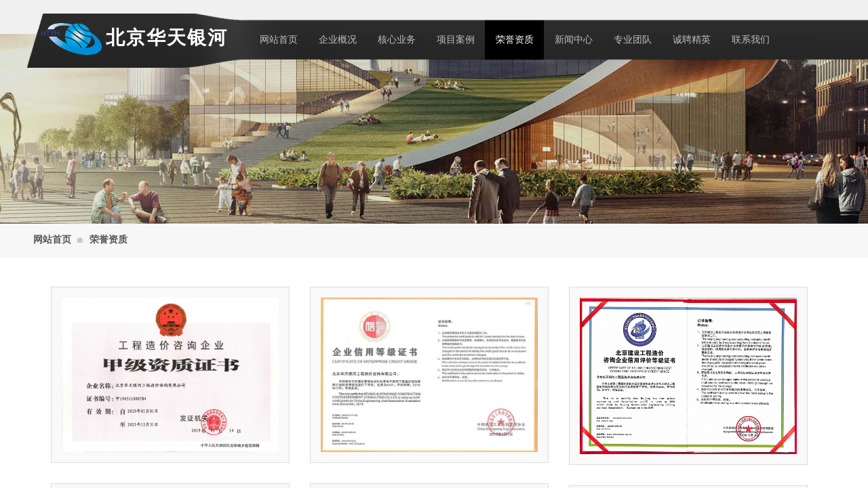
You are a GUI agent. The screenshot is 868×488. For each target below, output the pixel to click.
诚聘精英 (692, 40)
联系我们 (751, 40)
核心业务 (397, 40)
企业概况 (338, 40)
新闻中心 (574, 40)
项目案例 (456, 40)
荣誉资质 (515, 40)
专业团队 (633, 40)
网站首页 (279, 40)
